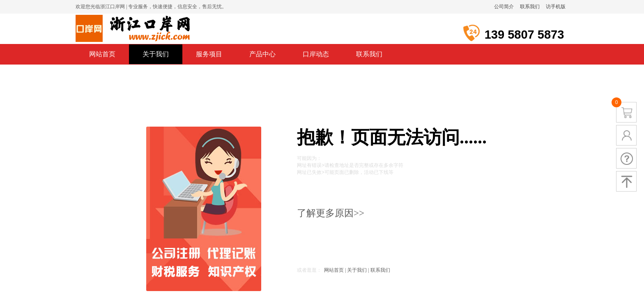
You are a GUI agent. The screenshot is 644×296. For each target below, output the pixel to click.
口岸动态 (316, 54)
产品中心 (262, 54)
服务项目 (209, 54)
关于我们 (156, 54)
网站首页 (102, 54)
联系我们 (369, 54)
